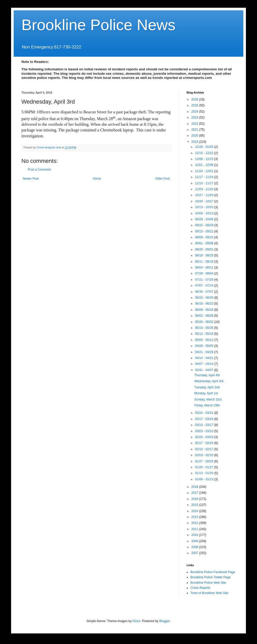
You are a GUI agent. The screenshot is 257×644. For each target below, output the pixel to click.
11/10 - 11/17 (205, 183)
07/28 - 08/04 (205, 273)
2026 (195, 99)
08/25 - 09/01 (205, 249)
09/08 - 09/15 (205, 237)
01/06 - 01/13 (205, 479)
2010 (195, 535)
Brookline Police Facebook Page (213, 572)
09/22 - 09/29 (205, 225)
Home (97, 179)
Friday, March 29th (207, 405)
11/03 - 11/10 (205, 189)
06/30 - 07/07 (205, 292)
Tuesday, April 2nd (207, 387)
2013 (195, 517)
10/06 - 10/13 (205, 213)
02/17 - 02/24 (205, 443)
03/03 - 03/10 (205, 431)
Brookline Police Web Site (208, 583)
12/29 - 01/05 (205, 147)
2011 (195, 529)
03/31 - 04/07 (205, 370)
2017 (195, 493)
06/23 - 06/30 (205, 298)
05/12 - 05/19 (205, 334)
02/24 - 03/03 (205, 437)
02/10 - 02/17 (205, 449)
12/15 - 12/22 (205, 153)
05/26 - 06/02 (205, 322)
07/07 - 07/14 (205, 286)
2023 (195, 118)
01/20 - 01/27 (205, 467)
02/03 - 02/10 (205, 455)
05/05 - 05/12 (205, 340)
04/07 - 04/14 (205, 364)
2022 (195, 124)
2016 (195, 499)
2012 (195, 523)
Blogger (164, 621)
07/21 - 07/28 (205, 280)
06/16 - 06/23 (205, 304)
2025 (195, 105)
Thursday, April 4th (207, 375)
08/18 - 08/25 (205, 255)
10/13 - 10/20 (205, 207)
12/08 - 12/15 (205, 159)
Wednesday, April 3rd (209, 381)
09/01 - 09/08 (205, 243)
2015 (195, 505)
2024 (195, 112)
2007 (195, 553)
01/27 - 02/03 (205, 461)
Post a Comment (39, 170)
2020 (195, 136)
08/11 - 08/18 (205, 262)
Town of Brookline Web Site (209, 593)
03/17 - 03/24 (205, 419)
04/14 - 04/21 (205, 358)
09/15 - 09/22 (205, 231)
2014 (195, 511)
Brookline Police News (98, 25)
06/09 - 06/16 (205, 310)
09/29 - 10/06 (205, 219)
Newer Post (31, 179)
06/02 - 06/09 (205, 316)
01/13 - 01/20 (205, 473)
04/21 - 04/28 (205, 352)
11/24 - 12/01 (205, 171)
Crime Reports (200, 588)
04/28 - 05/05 (205, 346)
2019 (195, 142)
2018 (195, 487)
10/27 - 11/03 (205, 195)
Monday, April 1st (206, 393)
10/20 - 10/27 (205, 201)
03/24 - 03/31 (205, 413)
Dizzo (136, 621)
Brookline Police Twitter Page (211, 577)
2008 (195, 547)
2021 (195, 130)
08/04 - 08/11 (205, 267)
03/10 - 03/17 (205, 425)
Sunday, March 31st (208, 399)
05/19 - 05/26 (205, 328)
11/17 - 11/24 (205, 177)
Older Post (162, 179)
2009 (195, 541)
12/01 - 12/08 (205, 165)
